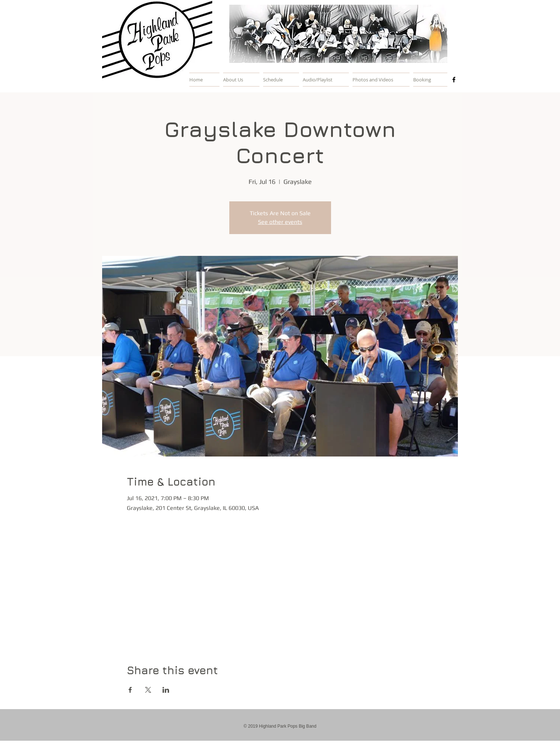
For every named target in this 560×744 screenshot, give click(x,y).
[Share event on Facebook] (130, 690)
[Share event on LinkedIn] (166, 690)
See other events (280, 222)
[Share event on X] (148, 690)
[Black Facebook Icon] (454, 80)
